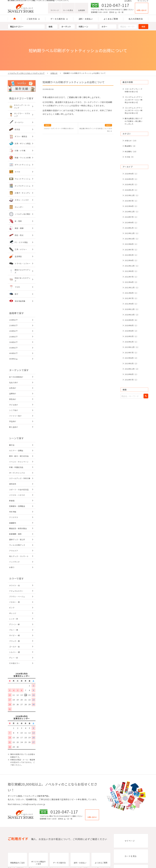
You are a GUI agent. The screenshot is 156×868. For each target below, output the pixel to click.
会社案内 (128, 2)
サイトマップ (143, 2)
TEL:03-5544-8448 (112, 11)
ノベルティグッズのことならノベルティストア (26, 73)
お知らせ (54, 73)
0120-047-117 (115, 7)
